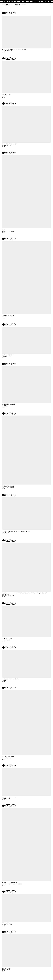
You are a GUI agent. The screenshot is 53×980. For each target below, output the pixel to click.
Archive (18, 5)
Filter (24, 5)
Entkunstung (7, 5)
